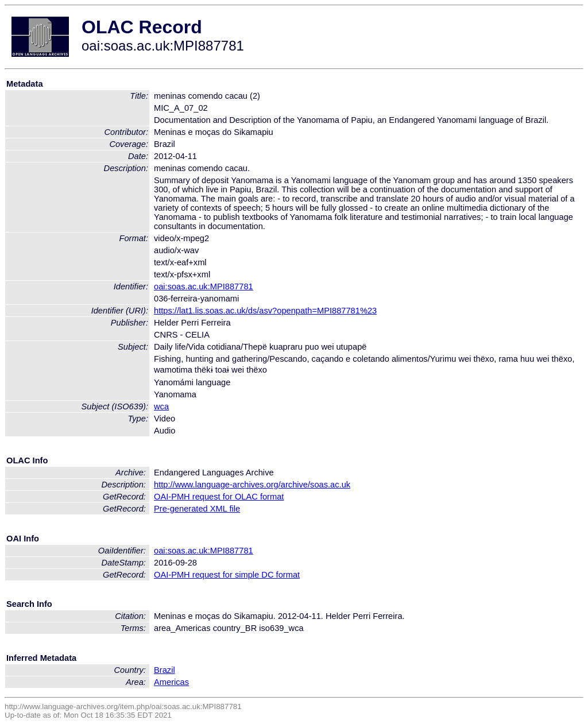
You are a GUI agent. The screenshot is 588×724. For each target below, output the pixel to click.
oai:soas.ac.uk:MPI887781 (204, 286)
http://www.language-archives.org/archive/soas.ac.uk (252, 485)
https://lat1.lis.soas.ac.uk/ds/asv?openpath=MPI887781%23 (265, 311)
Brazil (165, 670)
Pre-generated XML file (197, 509)
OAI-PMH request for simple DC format (227, 575)
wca (161, 406)
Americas (171, 682)
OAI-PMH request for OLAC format (219, 497)
